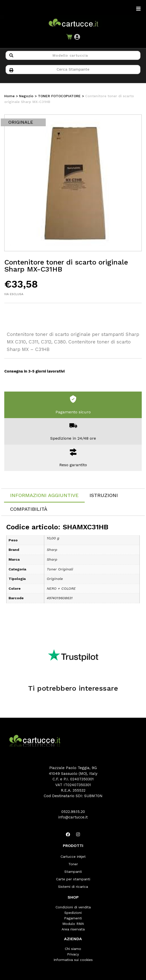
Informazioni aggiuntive (44, 495)
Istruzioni (104, 495)
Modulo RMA (73, 924)
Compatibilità (29, 509)
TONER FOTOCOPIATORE (59, 96)
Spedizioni (73, 913)
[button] (77, 37)
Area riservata (73, 929)
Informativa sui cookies (73, 960)
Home (9, 96)
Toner (73, 864)
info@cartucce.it (73, 817)
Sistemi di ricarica (73, 887)
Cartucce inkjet (73, 856)
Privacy (73, 954)
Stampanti (73, 872)
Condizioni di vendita (73, 907)
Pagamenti (73, 918)
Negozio (26, 96)
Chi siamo (73, 949)
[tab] (44, 496)
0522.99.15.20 (73, 812)
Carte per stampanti (73, 879)
